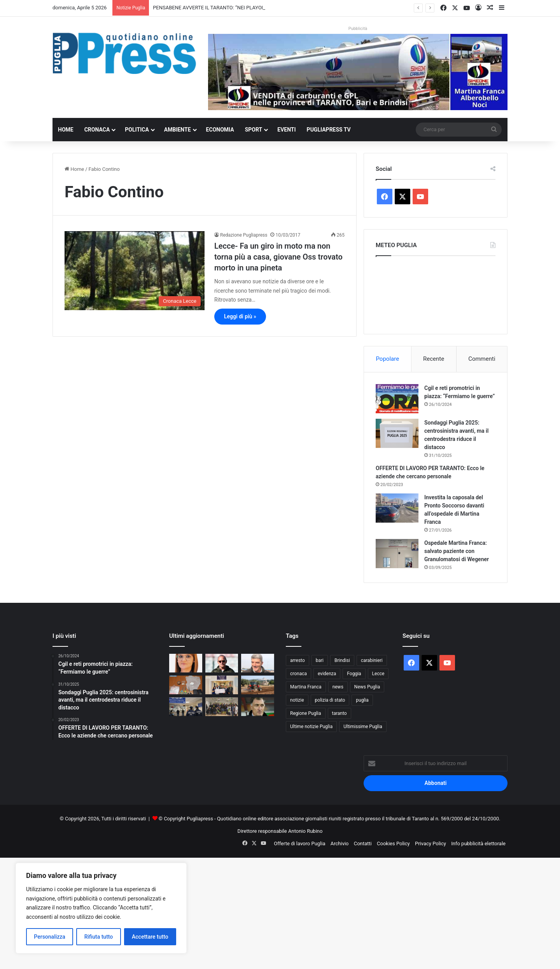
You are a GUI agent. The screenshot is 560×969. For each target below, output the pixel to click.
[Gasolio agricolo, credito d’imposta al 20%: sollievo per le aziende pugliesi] (258, 685)
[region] (101, 908)
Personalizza (50, 937)
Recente (434, 359)
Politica (137, 130)
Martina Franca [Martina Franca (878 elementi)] (306, 687)
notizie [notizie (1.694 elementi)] (297, 700)
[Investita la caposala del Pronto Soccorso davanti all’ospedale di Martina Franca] (397, 508)
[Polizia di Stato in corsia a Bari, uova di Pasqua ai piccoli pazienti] (222, 707)
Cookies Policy (393, 843)
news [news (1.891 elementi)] (338, 687)
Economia (220, 130)
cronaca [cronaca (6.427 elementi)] (298, 674)
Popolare (387, 359)
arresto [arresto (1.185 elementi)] (297, 660)
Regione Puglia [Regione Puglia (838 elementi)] (306, 713)
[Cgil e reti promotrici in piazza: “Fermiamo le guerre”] (397, 399)
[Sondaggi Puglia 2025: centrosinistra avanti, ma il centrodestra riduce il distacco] (397, 433)
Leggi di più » (240, 316)
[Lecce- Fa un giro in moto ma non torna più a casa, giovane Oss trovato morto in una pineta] (135, 271)
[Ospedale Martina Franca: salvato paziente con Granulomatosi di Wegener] (397, 554)
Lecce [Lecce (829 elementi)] (378, 674)
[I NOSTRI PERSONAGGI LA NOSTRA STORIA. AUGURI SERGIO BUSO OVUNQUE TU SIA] (258, 707)
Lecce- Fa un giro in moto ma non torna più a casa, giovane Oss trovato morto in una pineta (278, 257)
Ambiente (178, 130)
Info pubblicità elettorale (478, 843)
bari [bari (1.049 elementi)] (320, 660)
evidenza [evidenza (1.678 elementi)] (327, 674)
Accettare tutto (150, 937)
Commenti (482, 359)
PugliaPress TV (329, 130)
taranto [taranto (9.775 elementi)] (339, 713)
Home (66, 130)
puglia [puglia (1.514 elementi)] (362, 700)
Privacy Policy (430, 843)
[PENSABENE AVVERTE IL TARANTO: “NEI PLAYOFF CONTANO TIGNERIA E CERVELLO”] (222, 663)
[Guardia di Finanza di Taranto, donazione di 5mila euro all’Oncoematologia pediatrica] (222, 685)
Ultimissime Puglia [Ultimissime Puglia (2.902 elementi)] (363, 727)
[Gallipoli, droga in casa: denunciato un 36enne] (186, 685)
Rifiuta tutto (99, 937)
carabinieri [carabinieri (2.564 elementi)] (372, 660)
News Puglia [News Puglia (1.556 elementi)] (367, 687)
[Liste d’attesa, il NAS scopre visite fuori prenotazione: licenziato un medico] (186, 707)
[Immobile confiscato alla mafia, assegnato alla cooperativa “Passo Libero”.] (186, 663)
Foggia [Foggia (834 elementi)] (354, 674)
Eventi (286, 130)
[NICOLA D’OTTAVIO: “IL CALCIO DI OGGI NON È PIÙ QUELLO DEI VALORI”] (258, 663)
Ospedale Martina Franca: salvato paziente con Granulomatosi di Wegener (457, 551)
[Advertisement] (233, 912)
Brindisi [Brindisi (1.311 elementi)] (342, 660)
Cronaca (97, 130)
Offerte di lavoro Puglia (299, 843)
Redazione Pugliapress (244, 235)
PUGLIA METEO (436, 293)
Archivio (340, 843)
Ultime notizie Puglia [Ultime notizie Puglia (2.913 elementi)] (311, 727)
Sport (254, 130)
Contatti (363, 843)
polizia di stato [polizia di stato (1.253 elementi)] (330, 700)
